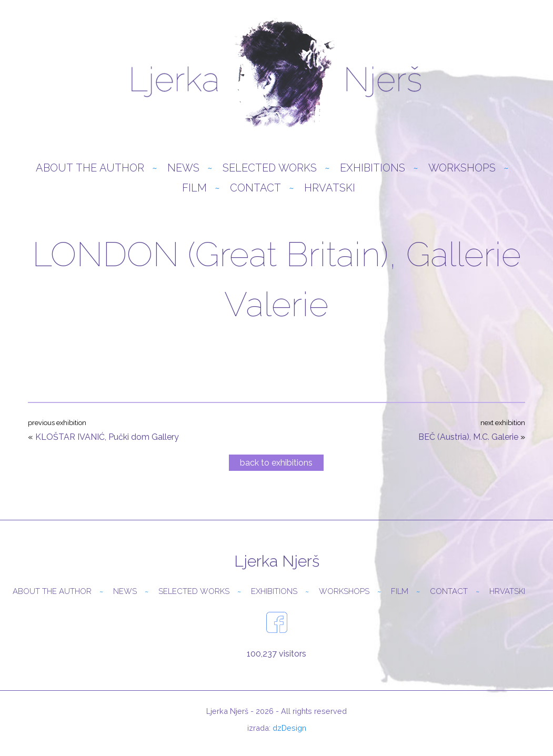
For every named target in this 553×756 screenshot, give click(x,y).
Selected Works (270, 168)
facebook (277, 622)
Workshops (462, 168)
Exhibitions (373, 168)
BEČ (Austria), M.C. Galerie (468, 437)
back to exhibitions (276, 463)
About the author (90, 168)
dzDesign (289, 728)
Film (194, 188)
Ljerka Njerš (276, 74)
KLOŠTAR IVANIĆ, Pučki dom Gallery (107, 437)
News (183, 168)
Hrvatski (330, 188)
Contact (255, 188)
